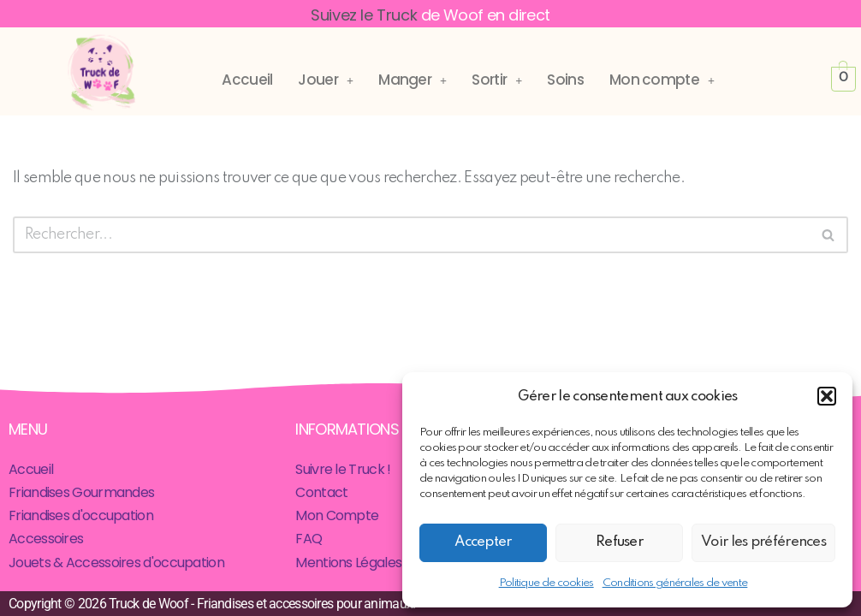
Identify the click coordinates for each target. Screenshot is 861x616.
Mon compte (662, 80)
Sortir (496, 80)
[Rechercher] (411, 235)
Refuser (619, 542)
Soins (565, 80)
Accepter (483, 542)
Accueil (247, 80)
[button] (827, 396)
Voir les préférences (763, 542)
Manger (412, 80)
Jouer (325, 80)
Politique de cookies (546, 583)
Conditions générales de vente (675, 583)
